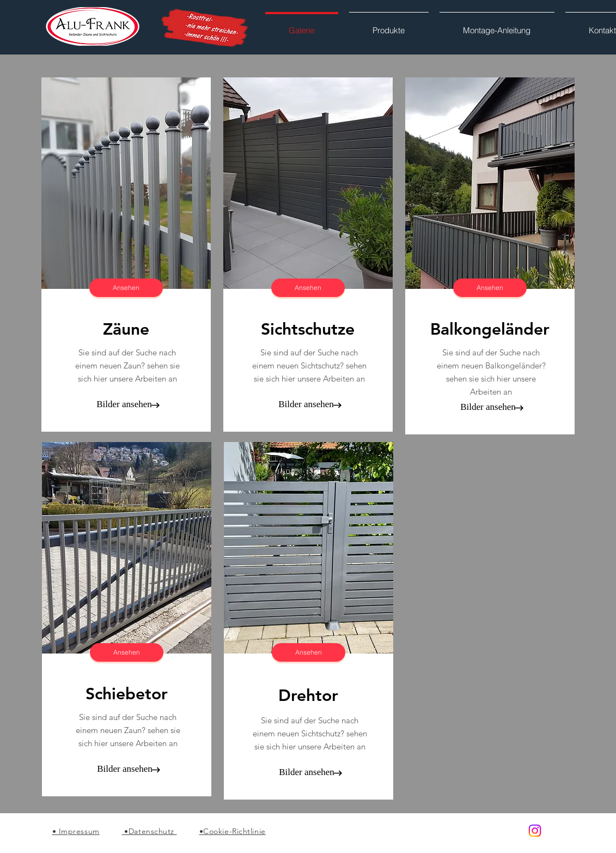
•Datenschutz (150, 831)
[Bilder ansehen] (124, 404)
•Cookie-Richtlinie (233, 831)
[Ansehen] (126, 288)
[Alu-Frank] (535, 831)
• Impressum (76, 831)
